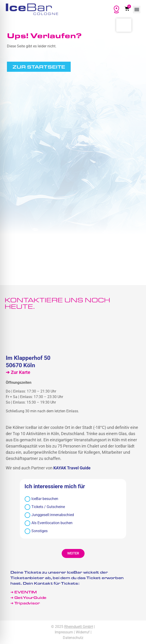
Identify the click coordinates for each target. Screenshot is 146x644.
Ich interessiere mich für (55, 487)
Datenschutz (73, 638)
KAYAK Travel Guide (72, 468)
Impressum (64, 632)
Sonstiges (36, 531)
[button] (137, 10)
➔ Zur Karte (18, 372)
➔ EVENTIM (24, 592)
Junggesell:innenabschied (49, 515)
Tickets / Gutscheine (45, 507)
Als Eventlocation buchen (49, 523)
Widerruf (83, 632)
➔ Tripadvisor (26, 603)
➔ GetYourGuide (28, 597)
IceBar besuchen (41, 499)
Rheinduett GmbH (79, 627)
